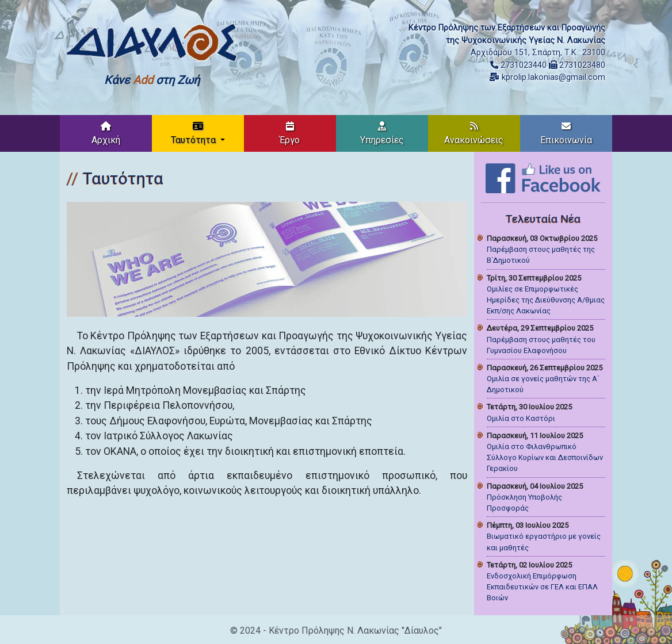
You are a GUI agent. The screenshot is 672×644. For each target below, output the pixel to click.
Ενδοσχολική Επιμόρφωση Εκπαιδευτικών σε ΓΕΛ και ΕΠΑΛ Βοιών (542, 587)
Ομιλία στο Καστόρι (521, 418)
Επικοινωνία (566, 133)
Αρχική (106, 133)
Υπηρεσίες (382, 133)
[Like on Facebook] (543, 177)
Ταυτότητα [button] (194, 133)
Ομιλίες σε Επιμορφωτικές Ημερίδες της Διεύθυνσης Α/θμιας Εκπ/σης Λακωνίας (546, 300)
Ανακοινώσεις (474, 133)
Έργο (290, 133)
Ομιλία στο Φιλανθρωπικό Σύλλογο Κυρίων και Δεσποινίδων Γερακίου (545, 457)
